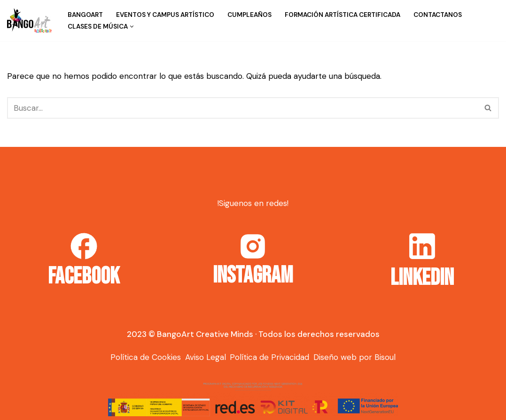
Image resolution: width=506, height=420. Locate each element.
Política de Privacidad (269, 357)
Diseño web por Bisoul (354, 357)
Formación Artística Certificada (343, 15)
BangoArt (85, 15)
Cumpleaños (249, 15)
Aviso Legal (206, 357)
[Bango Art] (29, 21)
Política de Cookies (146, 357)
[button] (132, 27)
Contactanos (438, 15)
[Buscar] (242, 108)
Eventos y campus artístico (165, 15)
